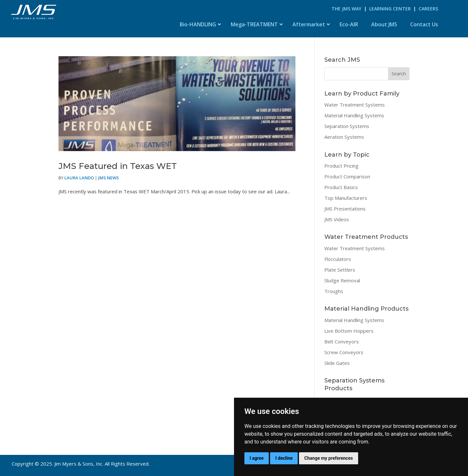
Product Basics (341, 187)
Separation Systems (347, 126)
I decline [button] (284, 458)
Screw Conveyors (344, 352)
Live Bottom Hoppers (349, 331)
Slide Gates (337, 363)
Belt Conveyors (342, 341)
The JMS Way (346, 9)
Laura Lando (79, 178)
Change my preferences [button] (328, 458)
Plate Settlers (340, 270)
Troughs (334, 291)
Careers (428, 9)
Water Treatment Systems (355, 105)
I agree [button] (257, 458)
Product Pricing (341, 166)
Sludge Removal (342, 280)
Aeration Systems (344, 137)
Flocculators (338, 259)
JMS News (109, 178)
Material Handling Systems (354, 115)
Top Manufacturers (346, 198)
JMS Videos (337, 219)
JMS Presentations (345, 209)
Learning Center (390, 9)
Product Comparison (347, 176)
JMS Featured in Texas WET (118, 166)
